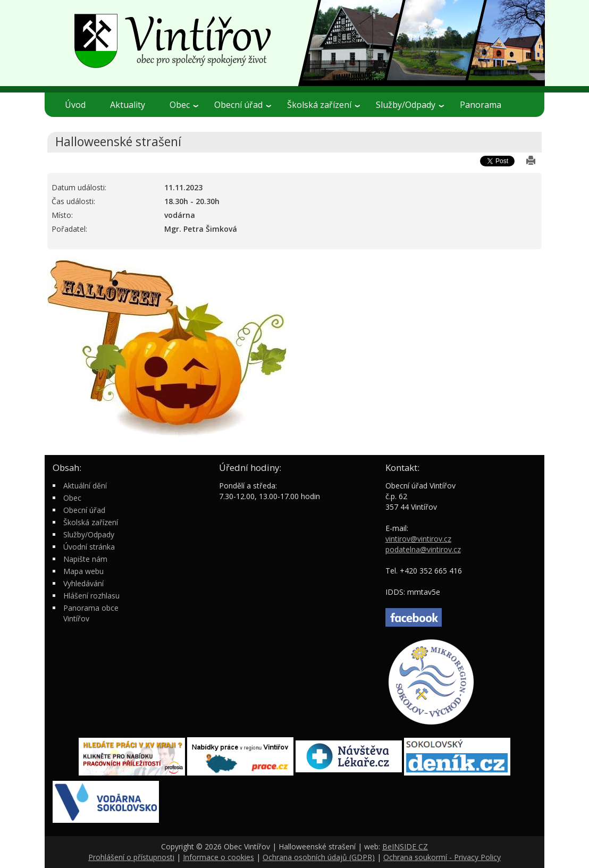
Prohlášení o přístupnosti (131, 857)
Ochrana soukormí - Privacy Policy (442, 857)
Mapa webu (83, 571)
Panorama (481, 105)
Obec (184, 105)
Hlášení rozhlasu (91, 596)
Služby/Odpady (410, 105)
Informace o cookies (218, 857)
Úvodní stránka (89, 547)
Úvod (75, 105)
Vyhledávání (83, 583)
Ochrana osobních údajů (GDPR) (319, 857)
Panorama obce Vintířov (91, 613)
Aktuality (128, 105)
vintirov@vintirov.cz (418, 539)
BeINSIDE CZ (405, 846)
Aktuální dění (85, 486)
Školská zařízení (323, 105)
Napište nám (85, 559)
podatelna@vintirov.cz (423, 549)
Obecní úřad (243, 105)
